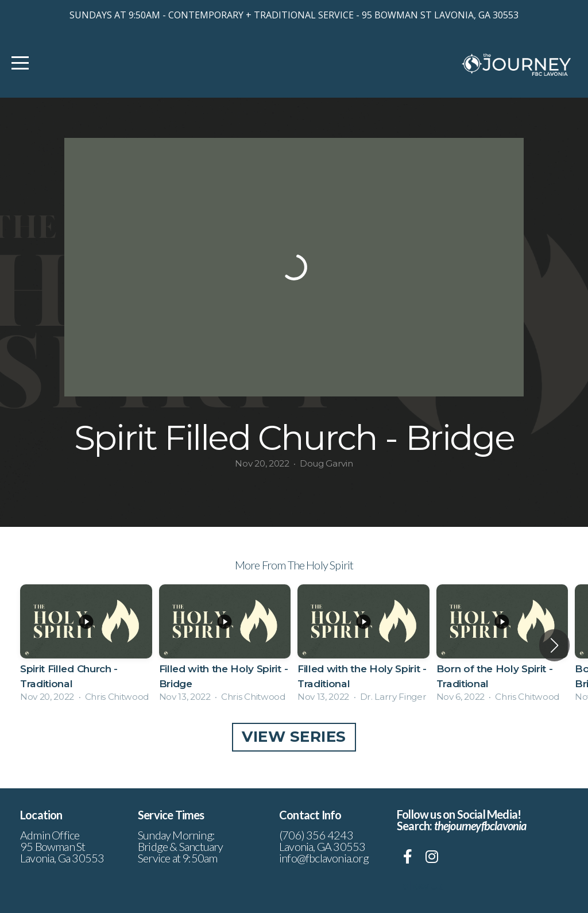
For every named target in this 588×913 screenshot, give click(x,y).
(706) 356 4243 (316, 835)
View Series (294, 737)
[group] (86, 645)
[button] (554, 645)
